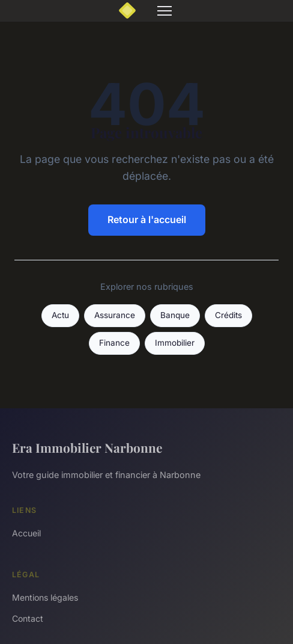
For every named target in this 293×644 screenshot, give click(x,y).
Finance (114, 343)
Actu (60, 315)
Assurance (115, 315)
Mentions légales (45, 597)
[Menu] (165, 11)
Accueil (26, 533)
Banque (175, 315)
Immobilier (175, 343)
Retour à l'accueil (147, 219)
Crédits (228, 315)
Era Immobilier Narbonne (87, 447)
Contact (28, 618)
